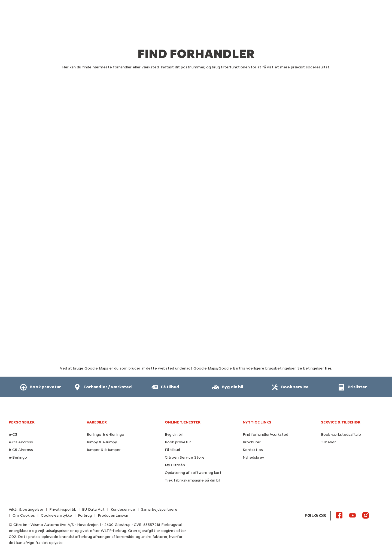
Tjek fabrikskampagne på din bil (192, 480)
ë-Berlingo (18, 457)
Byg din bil (174, 435)
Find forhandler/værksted (265, 435)
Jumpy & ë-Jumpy (102, 442)
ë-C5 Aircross (21, 450)
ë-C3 (13, 435)
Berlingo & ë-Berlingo (105, 435)
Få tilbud (172, 450)
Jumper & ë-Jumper (104, 450)
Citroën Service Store (185, 457)
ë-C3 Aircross (21, 442)
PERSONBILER (22, 422)
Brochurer (252, 442)
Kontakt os (253, 450)
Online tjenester (183, 422)
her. (329, 368)
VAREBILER (97, 422)
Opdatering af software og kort (193, 473)
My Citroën (175, 465)
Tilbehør (328, 442)
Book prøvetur (178, 442)
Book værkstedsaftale (341, 435)
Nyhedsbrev (253, 457)
